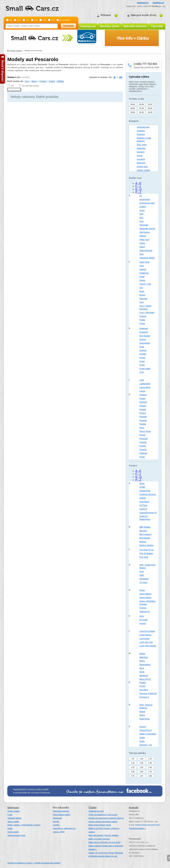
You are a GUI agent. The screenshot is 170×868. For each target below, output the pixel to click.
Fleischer (143, 299)
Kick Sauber (145, 336)
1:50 (133, 772)
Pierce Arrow (145, 431)
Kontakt (56, 822)
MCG (142, 668)
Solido (142, 738)
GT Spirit (143, 582)
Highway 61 (145, 612)
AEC (141, 218)
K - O (138, 189)
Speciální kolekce (135, 26)
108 (121, 77)
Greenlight (144, 579)
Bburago (143, 531)
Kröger (142, 358)
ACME (142, 487)
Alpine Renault (146, 251)
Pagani (142, 398)
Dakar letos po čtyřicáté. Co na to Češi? (105, 842)
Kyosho (143, 623)
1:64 (141, 772)
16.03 (141, 112)
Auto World (144, 502)
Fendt (142, 277)
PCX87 (143, 686)
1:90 (150, 776)
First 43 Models (146, 553)
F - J (138, 186)
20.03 (133, 112)
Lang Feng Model (147, 631)
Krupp (142, 365)
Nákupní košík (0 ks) (144, 15)
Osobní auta (142, 167)
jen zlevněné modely (31, 86)
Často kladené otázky (62, 815)
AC (141, 196)
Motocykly (141, 163)
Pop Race (144, 690)
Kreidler (143, 354)
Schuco (143, 727)
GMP (142, 575)
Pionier (142, 435)
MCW (142, 672)
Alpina (142, 243)
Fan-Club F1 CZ (147, 550)
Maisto (142, 654)
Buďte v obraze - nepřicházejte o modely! (24, 825)
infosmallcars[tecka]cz (148, 825)
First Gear (144, 557)
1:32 (141, 767)
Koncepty (141, 159)
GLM (142, 572)
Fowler (142, 320)
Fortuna (143, 316)
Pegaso (143, 406)
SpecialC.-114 (146, 745)
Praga (142, 457)
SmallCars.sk (143, 3)
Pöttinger (143, 453)
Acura (142, 210)
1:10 (141, 759)
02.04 (141, 104)
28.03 (133, 108)
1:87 (53, 20)
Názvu (34, 81)
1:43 (44, 20)
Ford (141, 302)
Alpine (142, 247)
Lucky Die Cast (146, 642)
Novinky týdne (109, 26)
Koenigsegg (145, 343)
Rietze (142, 715)
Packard (143, 395)
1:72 (150, 772)
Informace (13, 808)
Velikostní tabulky (14, 818)
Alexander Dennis (147, 229)
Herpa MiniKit (145, 598)
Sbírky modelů (13, 822)
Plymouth (144, 439)
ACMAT (143, 207)
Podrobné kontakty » (137, 828)
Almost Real (145, 491)
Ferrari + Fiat (145, 284)
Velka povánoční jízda (16, 835)
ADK (141, 214)
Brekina (143, 542)
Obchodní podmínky (61, 811)
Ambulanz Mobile (147, 258)
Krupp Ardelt (145, 369)
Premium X (144, 697)
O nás (10, 815)
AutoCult (143, 509)
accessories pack (147, 203)
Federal (143, 269)
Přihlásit (106, 15)
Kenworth (144, 332)
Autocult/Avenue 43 (148, 513)
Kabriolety (141, 148)
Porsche (143, 450)
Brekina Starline (146, 545)
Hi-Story (143, 608)
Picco (142, 428)
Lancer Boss (145, 387)
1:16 (133, 763)
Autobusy (141, 131)
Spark (142, 741)
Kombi (140, 156)
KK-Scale (144, 620)
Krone (142, 361)
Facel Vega (144, 262)
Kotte (142, 347)
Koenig (142, 339)
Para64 (143, 683)
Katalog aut (88, 26)
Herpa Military (146, 594)
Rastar (142, 712)
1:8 (133, 759)
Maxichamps (145, 665)
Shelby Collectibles (148, 734)
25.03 (150, 108)
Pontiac (143, 446)
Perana (143, 413)
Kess (142, 616)
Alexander (144, 225)
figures (142, 295)
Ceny (27, 81)
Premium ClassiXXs (148, 693)
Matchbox (144, 657)
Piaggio (143, 424)
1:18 (27, 20)
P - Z (138, 192)
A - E (138, 183)
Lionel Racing (145, 635)
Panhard (143, 402)
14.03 (150, 112)
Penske (143, 409)
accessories (145, 199)
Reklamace (57, 818)
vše (11, 20)
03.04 (133, 104)
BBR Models (145, 527)
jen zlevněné (65, 20)
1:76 (133, 776)
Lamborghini (145, 384)
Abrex (142, 483)
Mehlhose (144, 676)
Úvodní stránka (16, 51)
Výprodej (157, 26)
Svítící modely (13, 832)
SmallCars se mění (96, 811)
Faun (142, 266)
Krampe (143, 350)
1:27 (133, 767)
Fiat (141, 288)
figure (142, 291)
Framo (142, 324)
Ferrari (142, 280)
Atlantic (143, 498)
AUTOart (143, 505)
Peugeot (143, 420)
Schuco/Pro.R (146, 730)
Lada (142, 380)
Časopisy (141, 134)
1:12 (19, 20)
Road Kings (145, 719)
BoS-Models (145, 538)
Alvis (141, 254)
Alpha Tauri (144, 240)
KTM (141, 372)
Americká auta (143, 127)
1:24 (36, 20)
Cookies (56, 825)
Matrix (142, 661)
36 (115, 77)
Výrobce (43, 81)
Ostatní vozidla (143, 170)
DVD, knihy (142, 145)
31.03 (150, 104)
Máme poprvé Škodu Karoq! (100, 825)
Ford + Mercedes (147, 313)
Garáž (10, 828)
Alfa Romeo (145, 232)
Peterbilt (143, 417)
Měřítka (61, 81)
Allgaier (143, 236)
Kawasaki (144, 328)
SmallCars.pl (158, 3)
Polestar (143, 442)
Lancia (142, 391)
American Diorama (148, 494)
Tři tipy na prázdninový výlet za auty (103, 815)
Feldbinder (144, 273)
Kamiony (141, 152)
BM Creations (145, 534)
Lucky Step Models (148, 646)
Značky (52, 81)
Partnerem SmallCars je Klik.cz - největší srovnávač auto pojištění (34, 863)
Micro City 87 (145, 679)
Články (93, 808)
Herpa (142, 590)
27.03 (141, 108)
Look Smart (144, 639)
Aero (141, 221)
